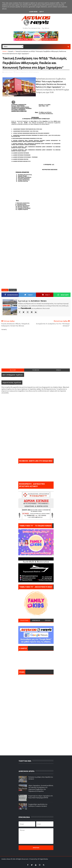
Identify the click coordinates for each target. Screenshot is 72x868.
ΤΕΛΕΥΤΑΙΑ (24, 620)
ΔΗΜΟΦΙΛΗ (36, 620)
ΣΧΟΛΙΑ (48, 620)
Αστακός (11, 51)
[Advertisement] (37, 351)
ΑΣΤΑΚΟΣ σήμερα (36, 660)
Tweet (29, 295)
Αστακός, (36, 72)
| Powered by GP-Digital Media (38, 859)
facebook (36, 370)
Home (4, 51)
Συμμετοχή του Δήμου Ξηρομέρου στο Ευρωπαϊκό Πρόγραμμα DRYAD (41, 797)
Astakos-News (6, 859)
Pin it (46, 295)
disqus (58, 370)
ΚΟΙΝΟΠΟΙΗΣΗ (11, 295)
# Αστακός (13, 290)
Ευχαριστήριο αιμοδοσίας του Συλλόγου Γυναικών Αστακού (38, 805)
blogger (13, 370)
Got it (42, 12)
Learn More (33, 12)
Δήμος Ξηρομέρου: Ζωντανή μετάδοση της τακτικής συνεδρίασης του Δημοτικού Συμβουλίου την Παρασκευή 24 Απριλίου (41, 788)
